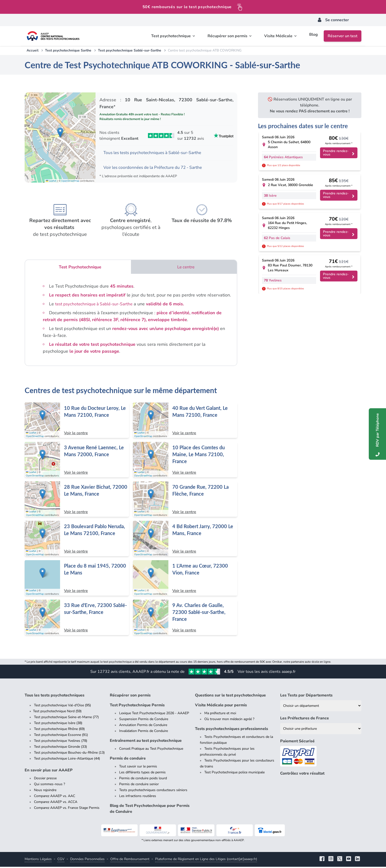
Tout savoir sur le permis (138, 768)
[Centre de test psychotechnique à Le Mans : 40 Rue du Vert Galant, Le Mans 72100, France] (185, 421)
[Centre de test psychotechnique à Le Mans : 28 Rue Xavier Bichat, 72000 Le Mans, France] (77, 500)
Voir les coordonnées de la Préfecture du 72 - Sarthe (156, 168)
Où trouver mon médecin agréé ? (229, 720)
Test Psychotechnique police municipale (234, 773)
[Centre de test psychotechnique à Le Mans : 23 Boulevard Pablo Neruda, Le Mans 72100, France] (77, 540)
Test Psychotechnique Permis (137, 706)
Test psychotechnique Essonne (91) (61, 736)
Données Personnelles (87, 860)
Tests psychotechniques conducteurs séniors (153, 791)
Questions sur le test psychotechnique (230, 696)
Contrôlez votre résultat (302, 775)
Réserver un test (343, 36)
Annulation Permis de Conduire (143, 726)
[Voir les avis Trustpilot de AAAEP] (166, 136)
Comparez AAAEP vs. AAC (55, 797)
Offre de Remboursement (130, 860)
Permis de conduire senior (139, 785)
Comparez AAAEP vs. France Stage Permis (67, 809)
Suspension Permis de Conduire (144, 720)
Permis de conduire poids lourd (143, 779)
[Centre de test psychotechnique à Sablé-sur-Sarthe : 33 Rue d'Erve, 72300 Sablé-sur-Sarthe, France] (77, 619)
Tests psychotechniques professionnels (232, 730)
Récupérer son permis (130, 696)
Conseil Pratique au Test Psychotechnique (151, 750)
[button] (60, 133)
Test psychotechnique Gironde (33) (60, 748)
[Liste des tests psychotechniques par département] (321, 707)
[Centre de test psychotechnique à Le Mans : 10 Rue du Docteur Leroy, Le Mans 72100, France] (77, 421)
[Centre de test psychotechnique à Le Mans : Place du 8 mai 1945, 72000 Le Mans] (77, 579)
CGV (61, 860)
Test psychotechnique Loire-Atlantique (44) (67, 760)
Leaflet (51, 182)
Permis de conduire (128, 760)
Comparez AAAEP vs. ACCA (56, 803)
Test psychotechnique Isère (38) (58, 724)
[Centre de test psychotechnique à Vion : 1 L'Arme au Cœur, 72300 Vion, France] (185, 579)
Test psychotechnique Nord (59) (57, 712)
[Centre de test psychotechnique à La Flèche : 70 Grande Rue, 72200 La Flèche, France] (185, 500)
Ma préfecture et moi (220, 714)
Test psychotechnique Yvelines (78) (61, 742)
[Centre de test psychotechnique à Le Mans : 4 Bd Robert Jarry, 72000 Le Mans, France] (185, 540)
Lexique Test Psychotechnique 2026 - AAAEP (154, 714)
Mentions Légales (38, 860)
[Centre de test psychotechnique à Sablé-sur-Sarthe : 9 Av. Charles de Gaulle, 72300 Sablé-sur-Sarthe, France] (185, 619)
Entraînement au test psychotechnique (146, 742)
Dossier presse (45, 779)
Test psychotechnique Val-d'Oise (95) (62, 706)
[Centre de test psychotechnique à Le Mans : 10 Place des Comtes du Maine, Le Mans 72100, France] (185, 461)
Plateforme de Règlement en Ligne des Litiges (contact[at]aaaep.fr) (206, 860)
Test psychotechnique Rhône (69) (59, 730)
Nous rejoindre (45, 791)
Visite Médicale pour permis (221, 706)
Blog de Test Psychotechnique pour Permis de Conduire (150, 810)
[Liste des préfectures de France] (321, 730)
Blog (314, 36)
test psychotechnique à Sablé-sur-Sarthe (96, 305)
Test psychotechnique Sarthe (68, 50)
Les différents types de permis (142, 773)
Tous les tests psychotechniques (55, 696)
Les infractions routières (138, 797)
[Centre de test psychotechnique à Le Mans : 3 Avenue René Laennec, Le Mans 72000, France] (77, 461)
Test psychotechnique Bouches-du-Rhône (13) (69, 754)
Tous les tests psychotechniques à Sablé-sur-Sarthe (156, 153)
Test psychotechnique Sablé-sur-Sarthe (130, 50)
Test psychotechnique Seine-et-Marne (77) (66, 718)
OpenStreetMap (70, 182)
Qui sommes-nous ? (49, 785)
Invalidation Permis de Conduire (144, 732)
